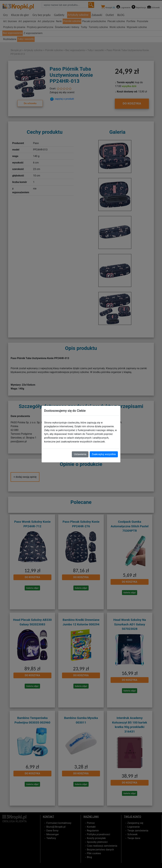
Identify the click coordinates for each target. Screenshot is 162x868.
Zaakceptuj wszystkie (104, 454)
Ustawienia (80, 454)
